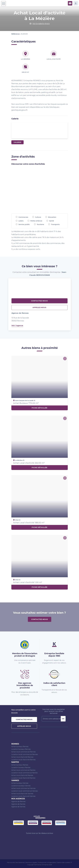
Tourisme (40, 224)
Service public (24, 224)
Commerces (23, 217)
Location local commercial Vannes (25, 791)
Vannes (15, 780)
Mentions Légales (31, 862)
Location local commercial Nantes (24, 773)
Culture (38, 217)
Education (52, 217)
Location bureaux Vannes (21, 786)
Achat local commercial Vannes (23, 788)
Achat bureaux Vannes (20, 783)
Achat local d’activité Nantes (22, 775)
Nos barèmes (20, 862)
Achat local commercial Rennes (23, 752)
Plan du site (11, 862)
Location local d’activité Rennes (23, 760)
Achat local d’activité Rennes (22, 757)
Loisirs (21, 221)
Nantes (15, 762)
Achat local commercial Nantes (23, 770)
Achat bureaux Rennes (20, 747)
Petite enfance (36, 221)
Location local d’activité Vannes (23, 796)
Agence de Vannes (18, 807)
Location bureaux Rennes (21, 749)
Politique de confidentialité (47, 862)
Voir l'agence (17, 325)
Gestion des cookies (63, 862)
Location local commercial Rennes (25, 754)
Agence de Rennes (18, 801)
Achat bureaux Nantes (20, 765)
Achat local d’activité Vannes (22, 794)
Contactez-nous (39, 301)
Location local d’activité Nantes (23, 778)
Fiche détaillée (39, 408)
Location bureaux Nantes (21, 768)
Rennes (15, 744)
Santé (52, 221)
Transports (55, 224)
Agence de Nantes (18, 804)
